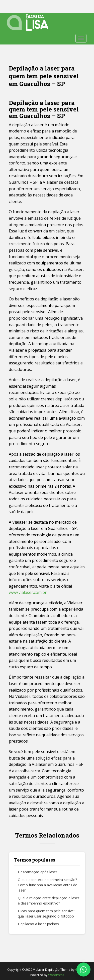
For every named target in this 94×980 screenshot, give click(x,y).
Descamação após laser (37, 872)
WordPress (56, 975)
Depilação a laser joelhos (38, 924)
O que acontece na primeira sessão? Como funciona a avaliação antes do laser (48, 885)
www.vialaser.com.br (28, 592)
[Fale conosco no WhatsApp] (83, 970)
